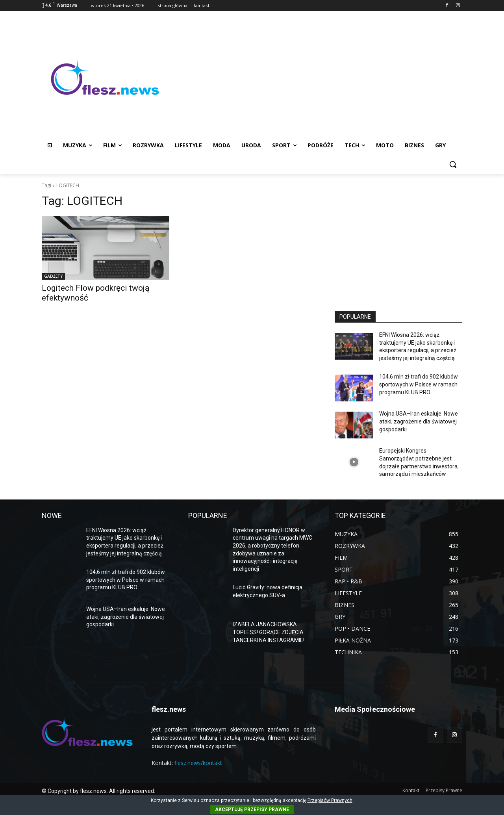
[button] (453, 164)
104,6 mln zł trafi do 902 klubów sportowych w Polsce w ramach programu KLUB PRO (419, 384)
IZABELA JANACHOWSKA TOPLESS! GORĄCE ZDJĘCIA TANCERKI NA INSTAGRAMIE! (269, 632)
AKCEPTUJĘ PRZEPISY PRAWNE (252, 809)
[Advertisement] (315, 77)
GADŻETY (53, 276)
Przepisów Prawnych (330, 800)
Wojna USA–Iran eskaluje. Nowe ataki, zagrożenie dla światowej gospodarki (419, 421)
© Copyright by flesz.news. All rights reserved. (98, 791)
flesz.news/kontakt (198, 763)
